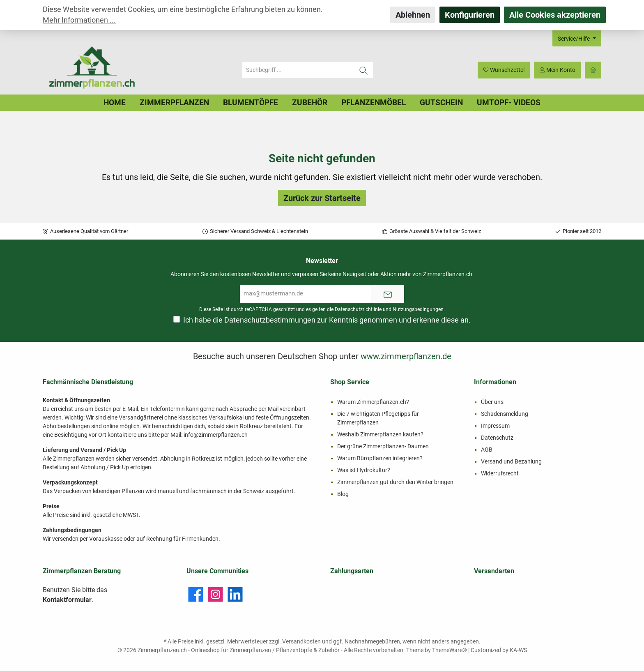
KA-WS (518, 650)
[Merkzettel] (504, 70)
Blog (343, 494)
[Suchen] (364, 70)
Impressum (495, 426)
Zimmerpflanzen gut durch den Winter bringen (395, 482)
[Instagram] (215, 594)
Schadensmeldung (505, 414)
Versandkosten (301, 641)
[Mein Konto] (557, 70)
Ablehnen (413, 15)
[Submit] (388, 294)
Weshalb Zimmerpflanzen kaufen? (380, 434)
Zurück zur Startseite (322, 198)
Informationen (495, 382)
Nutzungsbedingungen (418, 309)
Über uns (492, 402)
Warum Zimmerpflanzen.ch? (373, 402)
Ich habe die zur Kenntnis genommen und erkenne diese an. (327, 320)
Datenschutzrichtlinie (358, 309)
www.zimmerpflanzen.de (406, 356)
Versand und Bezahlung (511, 461)
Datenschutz (497, 438)
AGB (487, 450)
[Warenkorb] (593, 70)
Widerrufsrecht (500, 473)
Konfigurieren (470, 15)
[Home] (115, 103)
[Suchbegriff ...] (298, 70)
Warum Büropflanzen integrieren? (380, 458)
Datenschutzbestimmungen (270, 320)
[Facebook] (196, 594)
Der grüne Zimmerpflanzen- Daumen (383, 446)
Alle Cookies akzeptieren (555, 15)
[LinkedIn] (235, 594)
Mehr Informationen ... (79, 20)
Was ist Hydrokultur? (364, 470)
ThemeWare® (450, 650)
